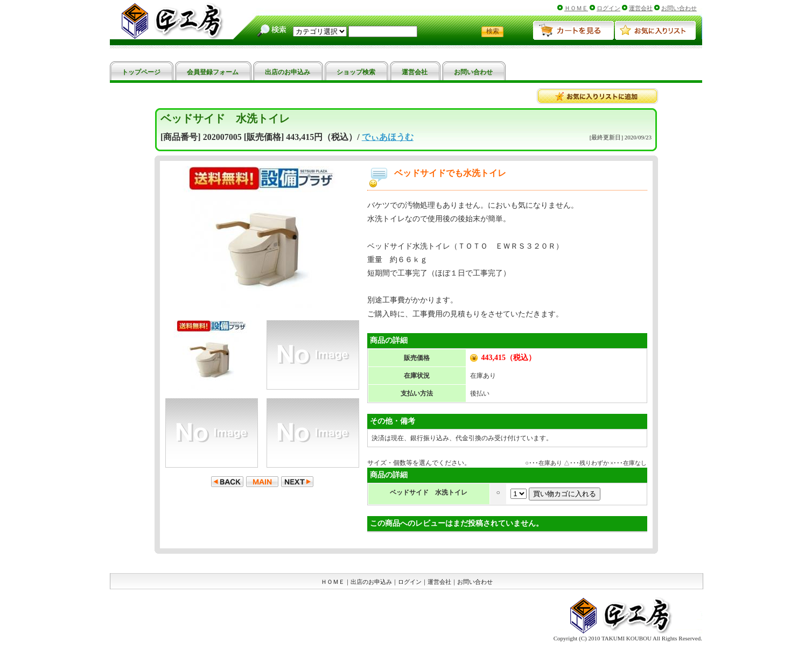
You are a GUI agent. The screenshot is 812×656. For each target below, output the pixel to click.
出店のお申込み (371, 582)
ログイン (608, 8)
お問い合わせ (679, 8)
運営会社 (641, 8)
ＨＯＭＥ (576, 8)
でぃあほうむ (388, 137)
